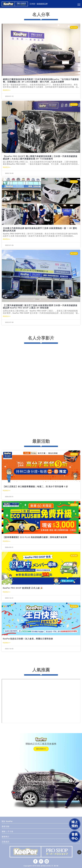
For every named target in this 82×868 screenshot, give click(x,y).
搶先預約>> (41, 749)
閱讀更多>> (7, 90)
